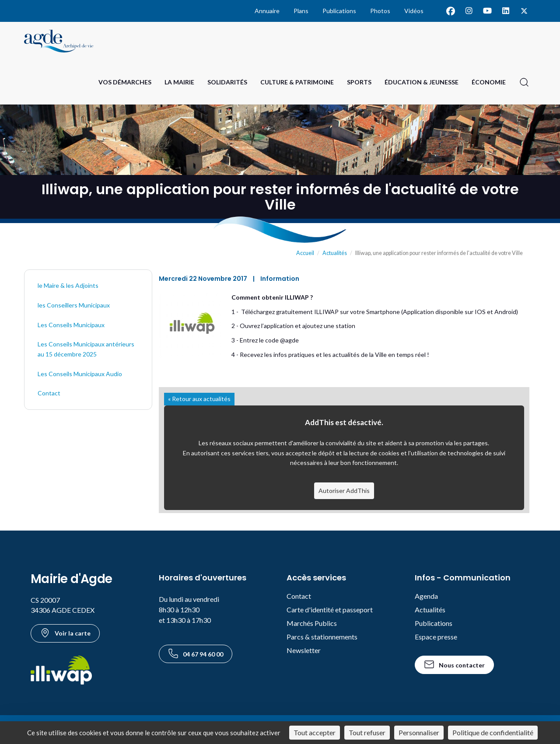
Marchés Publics (312, 623)
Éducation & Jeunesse (422, 82)
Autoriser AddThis (344, 491)
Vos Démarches (125, 82)
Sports (359, 82)
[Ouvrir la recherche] (524, 82)
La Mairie (179, 82)
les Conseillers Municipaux (74, 305)
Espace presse (436, 637)
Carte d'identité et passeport (330, 610)
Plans (301, 11)
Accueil (305, 253)
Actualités (335, 253)
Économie (489, 82)
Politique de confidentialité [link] (493, 732)
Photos (380, 11)
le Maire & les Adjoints (68, 285)
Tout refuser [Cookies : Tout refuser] (367, 732)
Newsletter (304, 650)
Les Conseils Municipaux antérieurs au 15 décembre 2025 (86, 349)
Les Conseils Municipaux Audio (80, 374)
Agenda (426, 596)
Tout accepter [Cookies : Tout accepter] (315, 732)
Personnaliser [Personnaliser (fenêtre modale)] (419, 732)
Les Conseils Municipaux (71, 325)
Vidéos (414, 11)
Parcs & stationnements (322, 637)
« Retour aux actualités (199, 399)
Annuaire (267, 11)
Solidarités (227, 82)
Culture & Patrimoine (297, 82)
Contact (49, 393)
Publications (339, 11)
